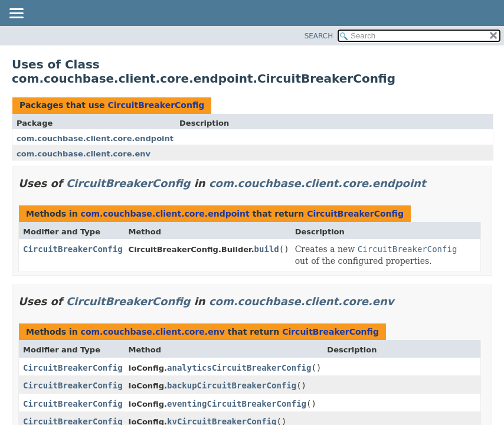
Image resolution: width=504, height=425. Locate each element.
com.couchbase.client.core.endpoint (95, 138)
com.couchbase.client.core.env (84, 154)
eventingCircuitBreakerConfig (237, 404)
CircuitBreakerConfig (156, 105)
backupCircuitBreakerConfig (232, 385)
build (267, 249)
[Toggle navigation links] (16, 14)
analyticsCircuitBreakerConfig (239, 368)
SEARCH (319, 36)
